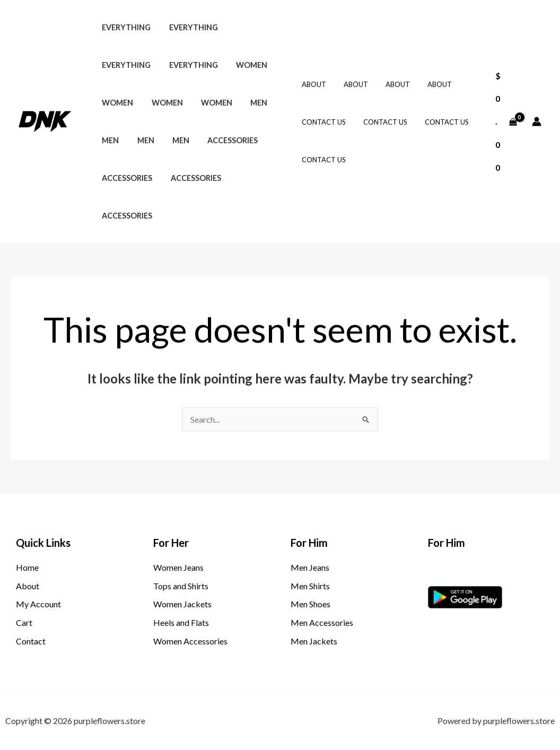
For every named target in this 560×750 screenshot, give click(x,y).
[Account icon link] (537, 121)
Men (249, 103)
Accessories (222, 140)
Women (244, 65)
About (313, 84)
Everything (125, 27)
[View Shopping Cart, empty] (506, 122)
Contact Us (323, 122)
